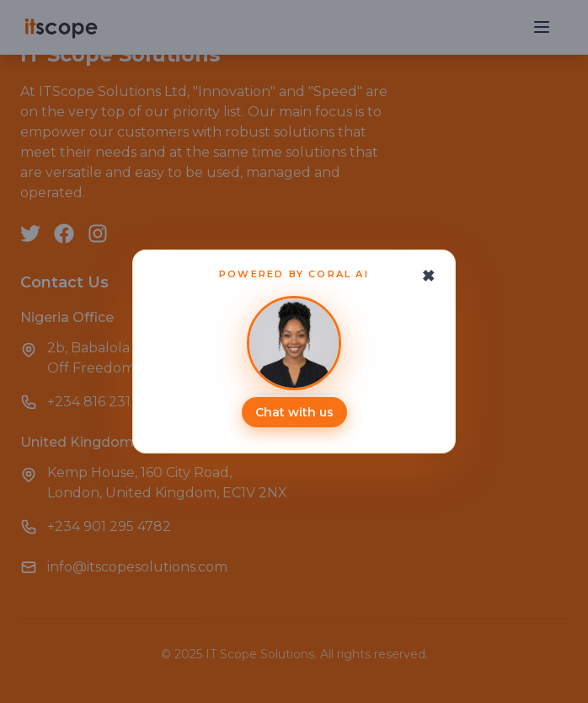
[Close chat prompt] (429, 276)
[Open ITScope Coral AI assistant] (294, 362)
